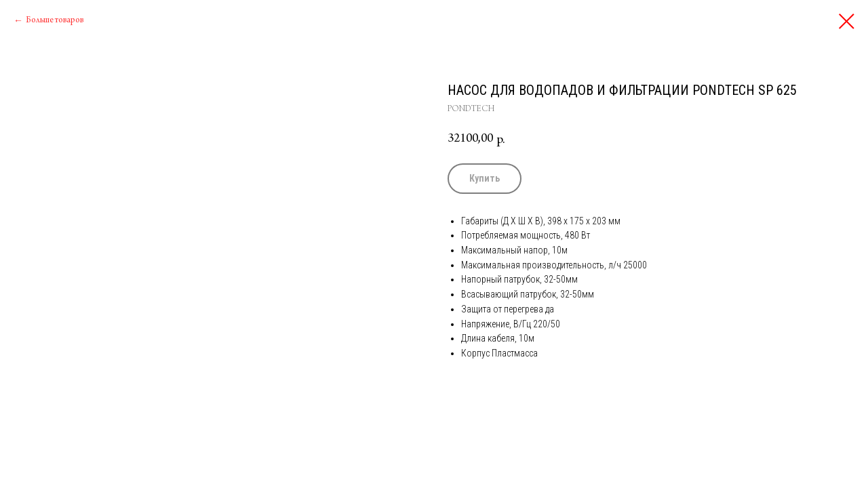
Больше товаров (55, 20)
